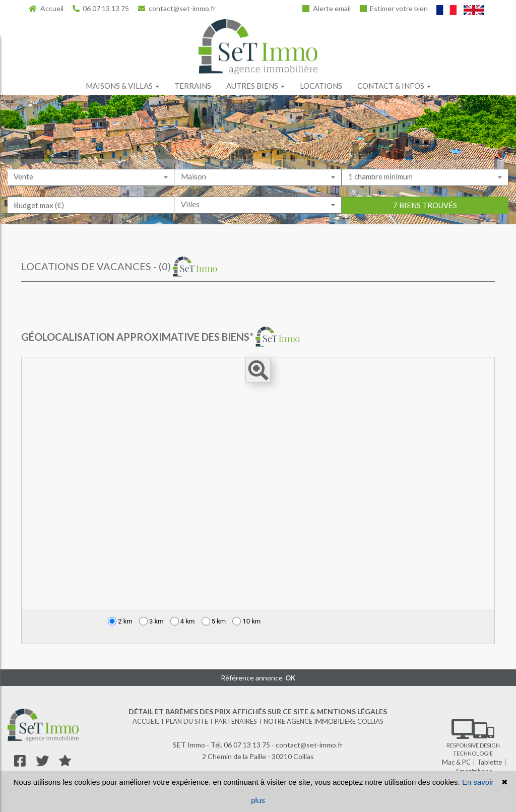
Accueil (46, 8)
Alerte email (327, 8)
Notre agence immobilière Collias (324, 721)
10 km (246, 621)
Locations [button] (321, 86)
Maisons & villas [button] (122, 86)
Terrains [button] (193, 86)
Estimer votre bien (394, 8)
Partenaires (236, 721)
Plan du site (187, 721)
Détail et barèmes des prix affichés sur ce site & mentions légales (258, 711)
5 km (214, 621)
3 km (151, 621)
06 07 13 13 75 (101, 8)
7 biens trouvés (425, 222)
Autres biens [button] (255, 86)
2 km (120, 621)
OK (290, 678)
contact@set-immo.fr (177, 8)
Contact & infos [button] (394, 86)
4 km (183, 621)
